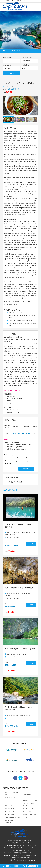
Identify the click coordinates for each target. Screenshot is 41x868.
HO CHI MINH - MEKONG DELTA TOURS (13, 816)
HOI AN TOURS (10, 812)
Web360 (20, 860)
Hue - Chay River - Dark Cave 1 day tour (19, 525)
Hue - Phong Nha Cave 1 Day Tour (20, 648)
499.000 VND (26, 433)
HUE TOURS (9, 806)
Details (31, 544)
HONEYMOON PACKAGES (9, 821)
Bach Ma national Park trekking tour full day (19, 708)
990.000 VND (15, 433)
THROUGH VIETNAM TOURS (29, 816)
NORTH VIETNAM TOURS (10, 799)
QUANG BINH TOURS (30, 800)
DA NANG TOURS (28, 809)
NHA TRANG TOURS (11, 809)
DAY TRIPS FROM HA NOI (12, 794)
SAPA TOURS (27, 795)
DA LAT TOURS (27, 812)
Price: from (11, 91)
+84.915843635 (10, 866)
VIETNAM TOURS (15, 51)
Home (5, 51)
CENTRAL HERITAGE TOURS (29, 804)
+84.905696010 (31, 866)
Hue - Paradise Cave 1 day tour (19, 588)
